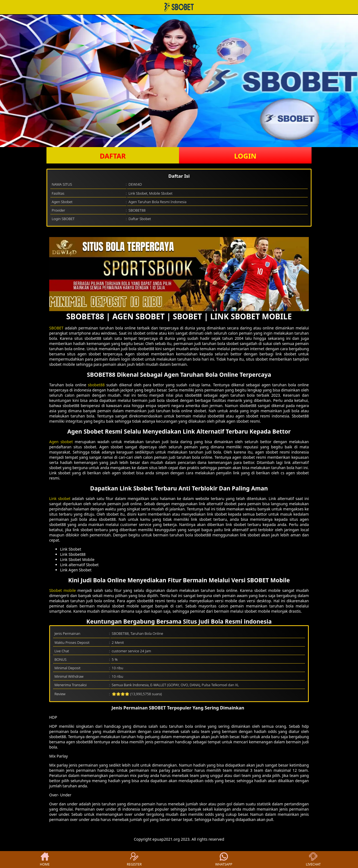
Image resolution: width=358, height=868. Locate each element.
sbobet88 (97, 385)
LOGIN (245, 156)
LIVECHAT (313, 860)
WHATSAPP (224, 860)
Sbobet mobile (63, 590)
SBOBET (57, 328)
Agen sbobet (61, 442)
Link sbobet (60, 499)
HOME (45, 860)
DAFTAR (113, 156)
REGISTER (134, 860)
